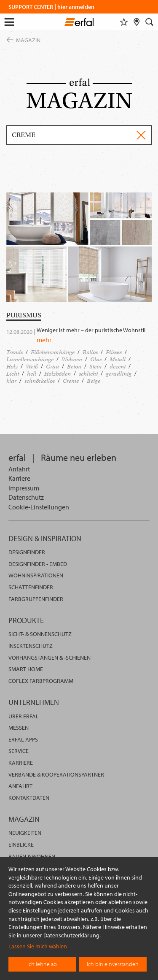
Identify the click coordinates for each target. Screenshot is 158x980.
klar (11, 381)
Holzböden (58, 374)
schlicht (88, 374)
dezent (118, 367)
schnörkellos (40, 381)
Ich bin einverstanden (113, 964)
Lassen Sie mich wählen (38, 946)
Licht (13, 374)
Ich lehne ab (42, 964)
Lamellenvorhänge (30, 359)
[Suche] (150, 22)
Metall (118, 359)
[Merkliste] (124, 22)
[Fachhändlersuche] (137, 22)
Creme (71, 381)
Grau (52, 367)
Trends (15, 352)
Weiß (32, 367)
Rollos (90, 352)
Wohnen (72, 359)
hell (32, 374)
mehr (44, 340)
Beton (74, 367)
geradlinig (119, 374)
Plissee (114, 352)
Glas (96, 359)
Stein (95, 367)
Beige (94, 381)
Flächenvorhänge (53, 352)
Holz (12, 367)
